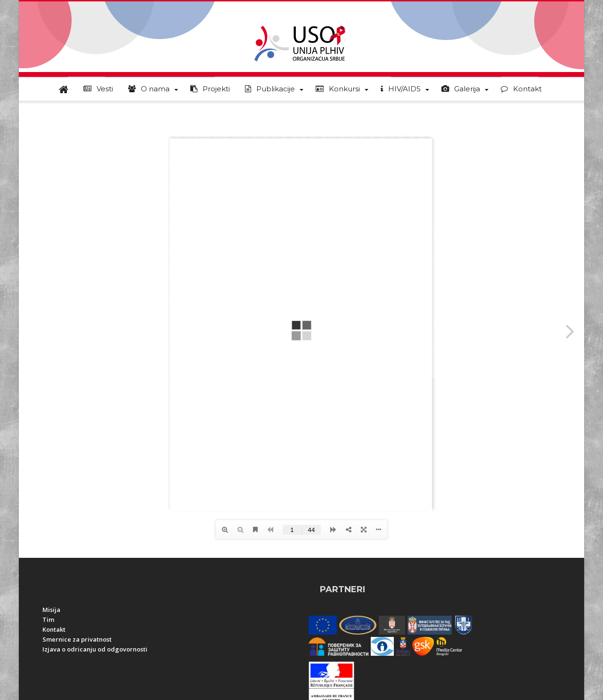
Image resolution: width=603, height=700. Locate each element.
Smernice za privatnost (77, 639)
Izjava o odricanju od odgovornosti (95, 649)
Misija (51, 610)
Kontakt (54, 629)
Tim (48, 620)
